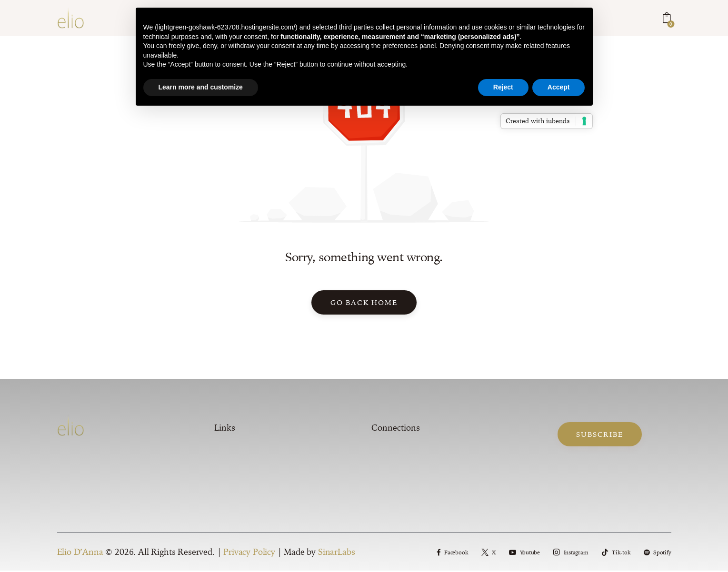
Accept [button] (559, 87)
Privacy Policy (249, 553)
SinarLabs (336, 553)
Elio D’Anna (80, 553)
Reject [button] (503, 87)
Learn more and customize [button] (201, 87)
